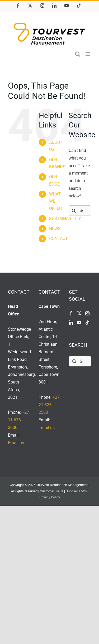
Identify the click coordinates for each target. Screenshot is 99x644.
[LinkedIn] (71, 323)
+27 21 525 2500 (49, 405)
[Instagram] (87, 313)
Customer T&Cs (52, 491)
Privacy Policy (50, 497)
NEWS (55, 229)
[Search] (74, 211)
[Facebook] (71, 313)
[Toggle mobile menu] (88, 54)
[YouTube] (79, 323)
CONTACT (58, 239)
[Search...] (80, 211)
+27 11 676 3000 (18, 420)
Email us (16, 443)
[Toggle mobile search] (78, 54)
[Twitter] (79, 313)
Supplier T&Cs (76, 491)
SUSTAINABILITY (65, 219)
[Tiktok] (87, 323)
